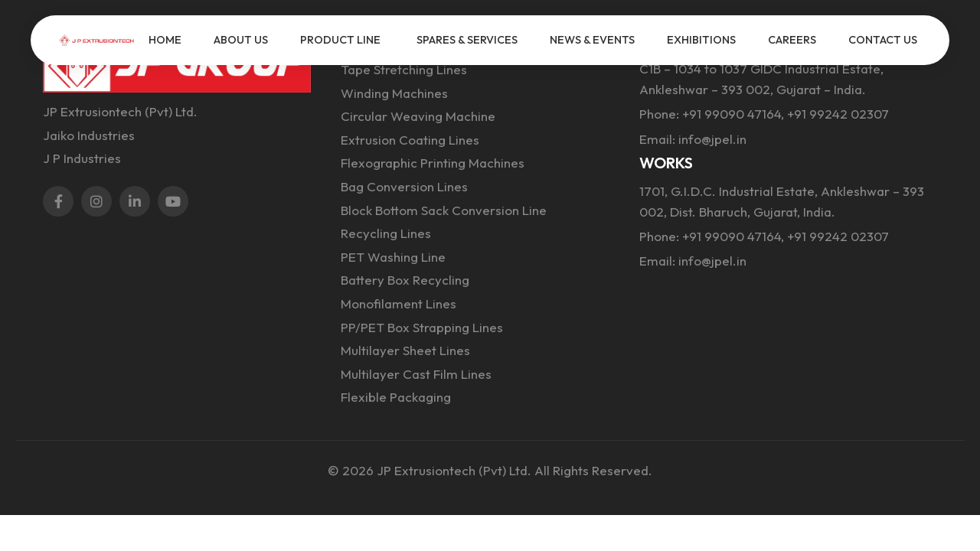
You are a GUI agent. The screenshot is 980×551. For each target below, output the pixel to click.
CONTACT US (883, 40)
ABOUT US (241, 40)
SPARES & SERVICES (467, 40)
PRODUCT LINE (340, 40)
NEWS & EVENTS (592, 40)
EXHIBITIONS (701, 40)
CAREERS (792, 40)
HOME (165, 40)
